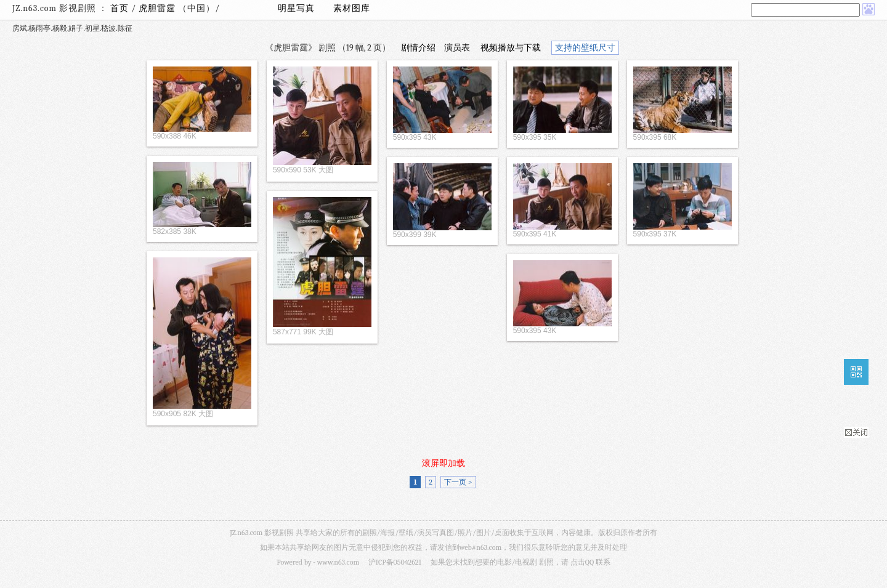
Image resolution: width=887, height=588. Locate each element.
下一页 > (458, 482)
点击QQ (582, 562)
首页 (119, 8)
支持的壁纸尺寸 (585, 48)
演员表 (457, 48)
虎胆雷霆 (158, 8)
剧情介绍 (418, 48)
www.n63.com (338, 562)
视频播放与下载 (511, 48)
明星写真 (296, 8)
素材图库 (352, 8)
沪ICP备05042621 (395, 562)
